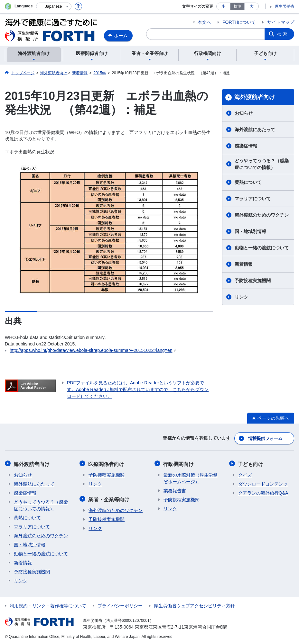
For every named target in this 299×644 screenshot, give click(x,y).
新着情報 (244, 264)
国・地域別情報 (250, 231)
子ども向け (251, 463)
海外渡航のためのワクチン (262, 215)
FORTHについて (239, 22)
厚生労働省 (285, 6)
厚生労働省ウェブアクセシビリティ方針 (194, 605)
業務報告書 (175, 490)
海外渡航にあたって (255, 130)
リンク (241, 297)
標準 (238, 6)
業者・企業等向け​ (109, 498)
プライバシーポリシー (120, 605)
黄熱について (248, 182)
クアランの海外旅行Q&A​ (263, 492)
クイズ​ (245, 474)
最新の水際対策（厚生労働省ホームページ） (191, 477)
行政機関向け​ (179, 463)
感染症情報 (246, 146)
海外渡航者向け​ (255, 97)
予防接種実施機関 (253, 281)
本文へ (204, 22)
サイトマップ (281, 22)
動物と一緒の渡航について (262, 248)
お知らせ (244, 113)
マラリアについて (253, 199)
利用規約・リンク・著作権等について (48, 605)
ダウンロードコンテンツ (263, 483)
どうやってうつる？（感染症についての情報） (262, 164)
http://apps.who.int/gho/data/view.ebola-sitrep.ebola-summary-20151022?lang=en (94, 350)
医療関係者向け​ (107, 463)
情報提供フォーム (265, 438)
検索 (283, 34)
